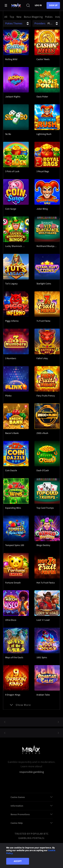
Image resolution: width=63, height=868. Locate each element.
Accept (18, 861)
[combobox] (32, 17)
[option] (6, 17)
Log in (38, 5)
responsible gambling (32, 772)
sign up (53, 5)
